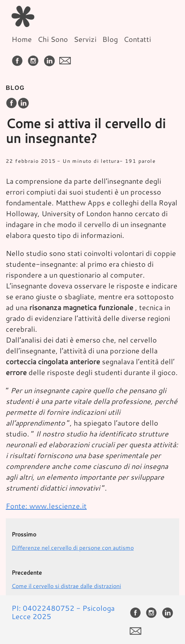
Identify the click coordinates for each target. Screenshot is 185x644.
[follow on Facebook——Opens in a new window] (19, 58)
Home (22, 39)
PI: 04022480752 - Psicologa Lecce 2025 (63, 612)
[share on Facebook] (12, 103)
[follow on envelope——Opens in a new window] (66, 58)
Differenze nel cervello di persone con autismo (73, 547)
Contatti (137, 39)
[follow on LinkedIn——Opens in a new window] (51, 58)
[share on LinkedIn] (23, 103)
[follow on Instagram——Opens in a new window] (35, 58)
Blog (110, 39)
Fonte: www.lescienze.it (46, 506)
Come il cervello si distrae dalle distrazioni (66, 586)
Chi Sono (53, 39)
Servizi (85, 39)
